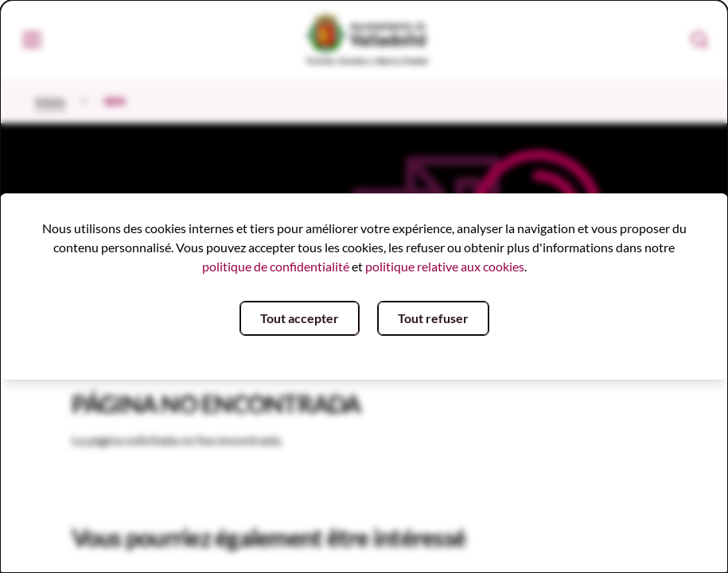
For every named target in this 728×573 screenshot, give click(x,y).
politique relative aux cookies (445, 266)
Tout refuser (433, 318)
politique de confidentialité (276, 266)
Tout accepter (300, 318)
